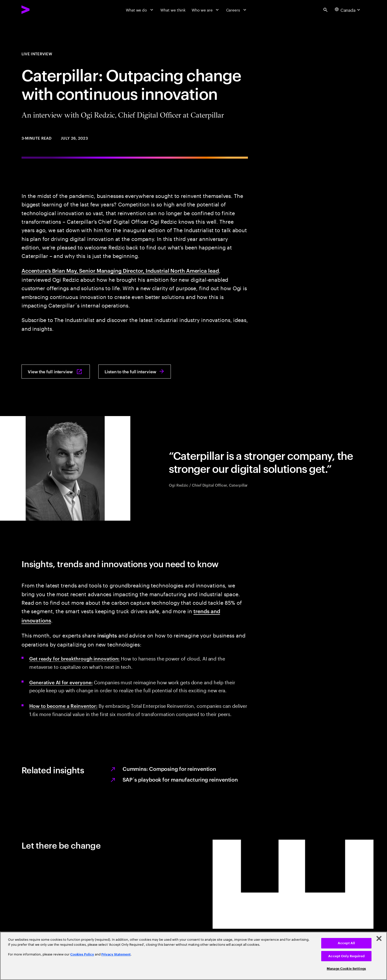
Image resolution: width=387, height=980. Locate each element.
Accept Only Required (346, 956)
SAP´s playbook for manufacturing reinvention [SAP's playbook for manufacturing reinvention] (180, 779)
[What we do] (140, 10)
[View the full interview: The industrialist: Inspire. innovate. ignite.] (56, 372)
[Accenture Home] (38, 10)
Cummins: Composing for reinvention (169, 768)
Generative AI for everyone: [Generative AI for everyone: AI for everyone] (61, 682)
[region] (193, 956)
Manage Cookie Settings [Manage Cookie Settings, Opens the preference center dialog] (346, 969)
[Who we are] (206, 10)
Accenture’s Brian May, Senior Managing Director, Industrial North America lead (120, 270)
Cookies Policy (82, 954)
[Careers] (237, 10)
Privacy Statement (116, 954)
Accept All (346, 943)
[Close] (379, 938)
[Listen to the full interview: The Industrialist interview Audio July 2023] (135, 372)
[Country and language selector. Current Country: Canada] (348, 10)
